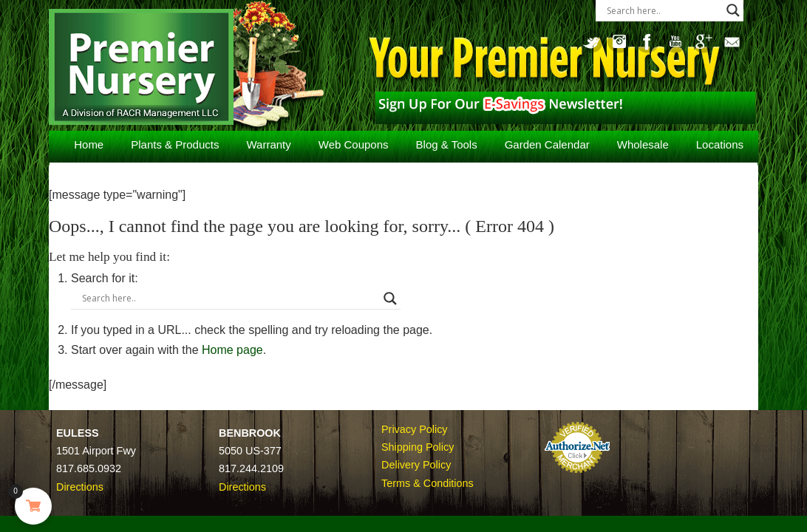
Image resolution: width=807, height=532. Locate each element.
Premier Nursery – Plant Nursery (166, 69)
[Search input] (663, 10)
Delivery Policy (416, 465)
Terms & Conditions (428, 483)
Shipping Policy (418, 447)
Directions (80, 487)
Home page (247, 350)
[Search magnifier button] (733, 10)
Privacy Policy (415, 429)
